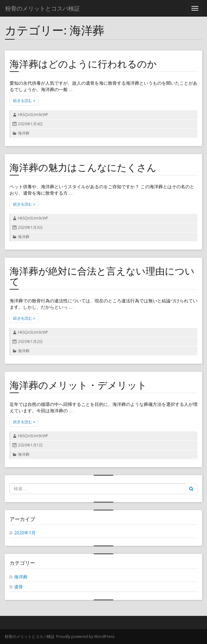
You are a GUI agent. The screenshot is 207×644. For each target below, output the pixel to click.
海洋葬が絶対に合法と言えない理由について (102, 276)
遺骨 (19, 587)
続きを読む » (26, 101)
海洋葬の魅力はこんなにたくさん (83, 167)
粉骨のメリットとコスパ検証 (30, 636)
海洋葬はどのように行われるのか (83, 64)
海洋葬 (24, 133)
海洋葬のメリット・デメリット (78, 385)
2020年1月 (25, 533)
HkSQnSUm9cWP (33, 115)
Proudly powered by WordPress (85, 636)
